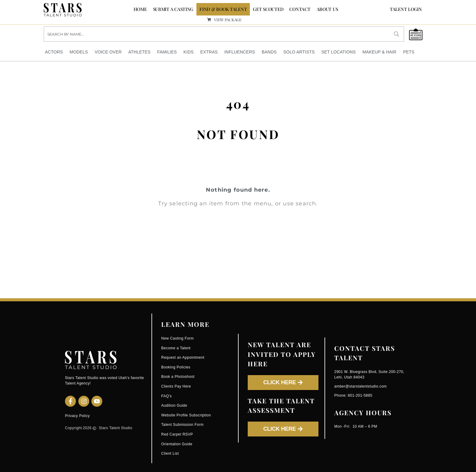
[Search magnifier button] (396, 34)
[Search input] (217, 34)
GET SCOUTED (268, 9)
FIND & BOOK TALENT (223, 9)
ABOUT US (327, 9)
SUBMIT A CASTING (173, 9)
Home (140, 9)
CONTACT (300, 9)
